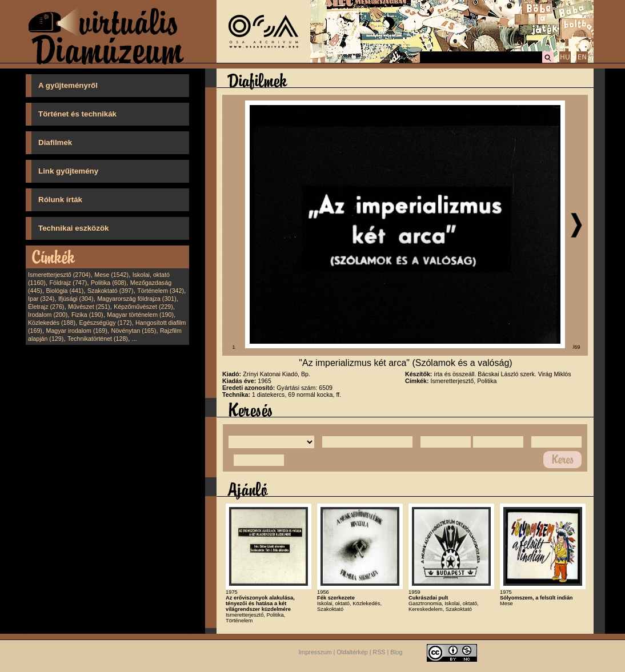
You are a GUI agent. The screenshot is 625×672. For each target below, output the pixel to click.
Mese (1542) (111, 275)
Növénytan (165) (133, 331)
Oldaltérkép (352, 652)
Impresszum (315, 652)
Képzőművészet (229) (143, 307)
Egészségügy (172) (106, 323)
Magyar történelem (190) (140, 315)
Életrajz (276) (46, 307)
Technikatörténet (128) (98, 339)
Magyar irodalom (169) (77, 331)
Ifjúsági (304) (76, 299)
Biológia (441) (65, 291)
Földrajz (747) (68, 283)
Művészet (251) (89, 307)
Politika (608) (109, 283)
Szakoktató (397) (111, 291)
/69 (577, 347)
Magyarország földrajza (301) (137, 299)
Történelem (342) (161, 291)
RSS (379, 652)
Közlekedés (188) (52, 323)
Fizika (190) (87, 315)
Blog (396, 652)
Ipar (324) (41, 299)
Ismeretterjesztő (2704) (59, 275)
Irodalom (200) (48, 315)
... (135, 339)
